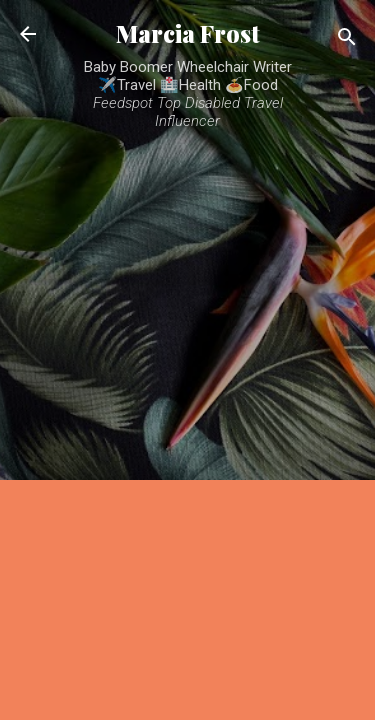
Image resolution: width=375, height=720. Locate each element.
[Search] (347, 40)
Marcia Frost (188, 33)
